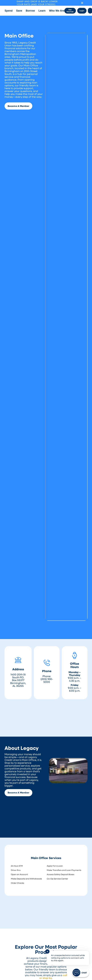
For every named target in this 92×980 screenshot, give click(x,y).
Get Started (70, 11)
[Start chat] (81, 973)
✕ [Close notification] (47, 951)
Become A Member (18, 106)
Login (82, 11)
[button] (9, 11)
